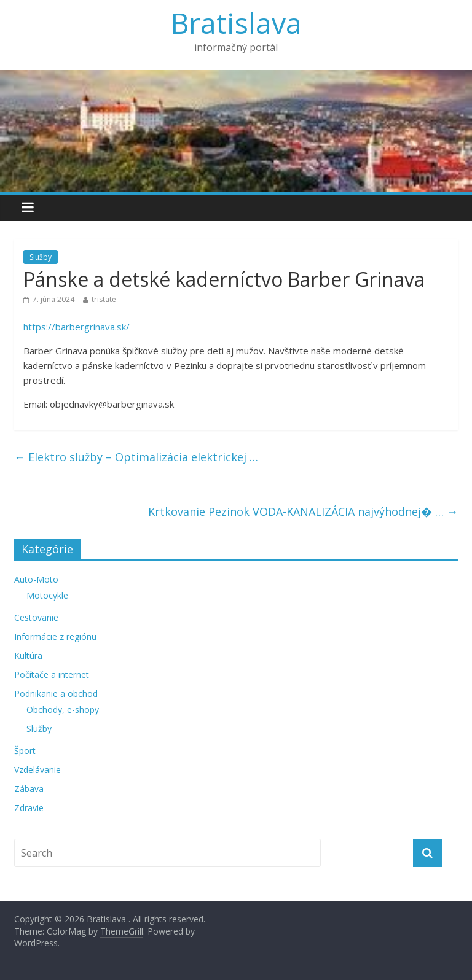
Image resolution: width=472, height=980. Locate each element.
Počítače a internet (52, 675)
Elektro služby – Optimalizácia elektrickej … (136, 457)
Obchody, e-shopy (63, 710)
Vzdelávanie (37, 770)
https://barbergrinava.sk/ (77, 327)
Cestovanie (36, 617)
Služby (41, 257)
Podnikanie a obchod (56, 694)
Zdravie (29, 808)
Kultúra (28, 655)
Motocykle (47, 595)
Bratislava (236, 23)
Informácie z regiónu (55, 636)
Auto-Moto (36, 579)
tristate (104, 299)
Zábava (29, 789)
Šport (25, 751)
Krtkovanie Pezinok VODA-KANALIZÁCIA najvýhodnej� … (303, 511)
